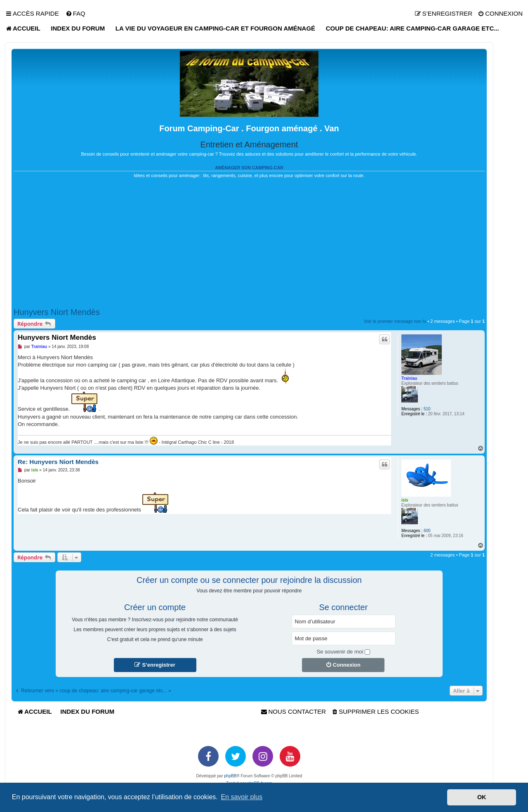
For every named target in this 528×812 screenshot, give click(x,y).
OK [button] (482, 797)
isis (405, 500)
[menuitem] (75, 14)
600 (427, 531)
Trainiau (409, 378)
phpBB (230, 776)
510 (427, 409)
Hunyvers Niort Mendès (57, 312)
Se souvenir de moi (343, 652)
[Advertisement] (249, 243)
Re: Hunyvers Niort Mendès (58, 462)
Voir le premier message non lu (395, 321)
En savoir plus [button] (242, 797)
